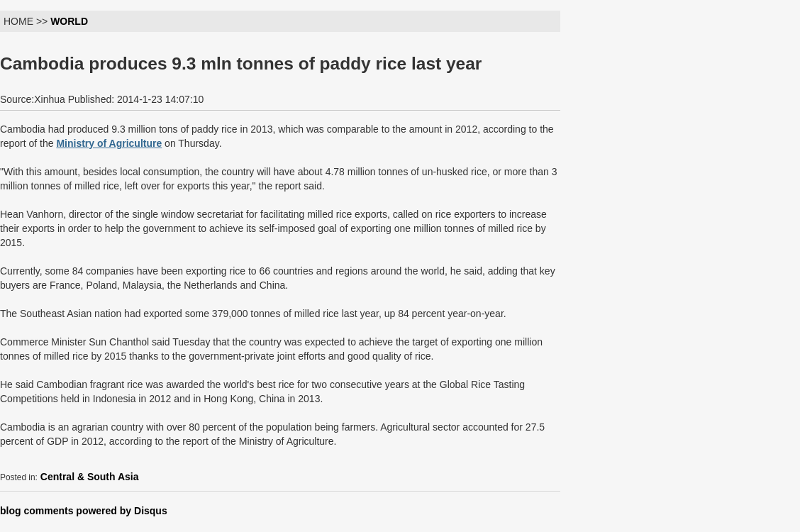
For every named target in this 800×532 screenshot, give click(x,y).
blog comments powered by (84, 511)
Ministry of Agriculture (109, 143)
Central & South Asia (90, 477)
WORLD (69, 21)
